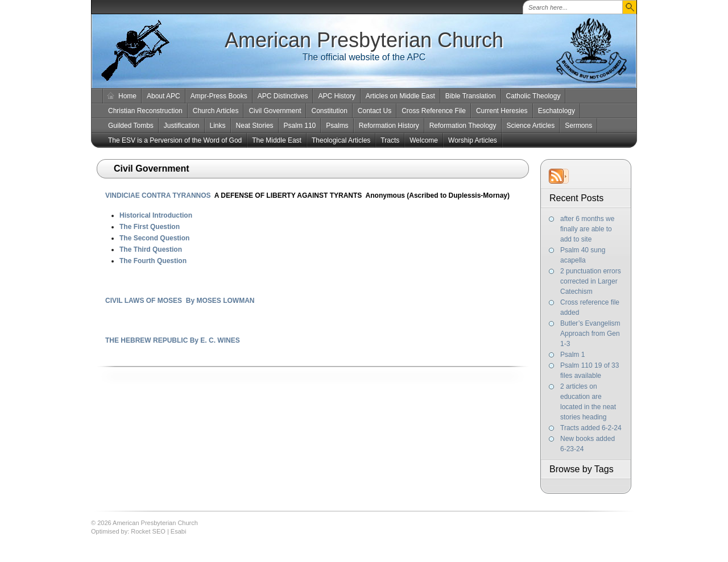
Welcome (424, 140)
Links (218, 126)
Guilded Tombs (131, 126)
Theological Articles (341, 140)
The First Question (150, 227)
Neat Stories (255, 126)
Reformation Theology (463, 126)
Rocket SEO (148, 531)
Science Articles (531, 126)
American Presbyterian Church (364, 40)
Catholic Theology (533, 96)
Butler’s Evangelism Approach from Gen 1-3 (590, 334)
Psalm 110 (300, 126)
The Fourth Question (153, 261)
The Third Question (151, 249)
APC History (336, 96)
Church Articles (216, 111)
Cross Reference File (434, 111)
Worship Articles (473, 140)
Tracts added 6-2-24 (591, 428)
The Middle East (277, 140)
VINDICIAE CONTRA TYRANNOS (158, 195)
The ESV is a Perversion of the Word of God (175, 140)
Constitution (329, 111)
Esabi (179, 531)
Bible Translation (471, 96)
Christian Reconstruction (145, 111)
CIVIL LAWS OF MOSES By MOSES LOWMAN (180, 301)
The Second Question (154, 238)
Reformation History (389, 126)
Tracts (390, 140)
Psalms (337, 126)
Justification (182, 126)
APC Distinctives (283, 96)
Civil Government (275, 111)
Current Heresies (502, 111)
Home (127, 96)
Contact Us (375, 111)
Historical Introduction (156, 215)
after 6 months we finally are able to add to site (587, 229)
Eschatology (557, 111)
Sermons (578, 126)
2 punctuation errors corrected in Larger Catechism (591, 281)
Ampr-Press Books (219, 96)
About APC (164, 96)
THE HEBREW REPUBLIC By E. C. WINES (173, 340)
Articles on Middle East (400, 96)
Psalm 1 (572, 355)
